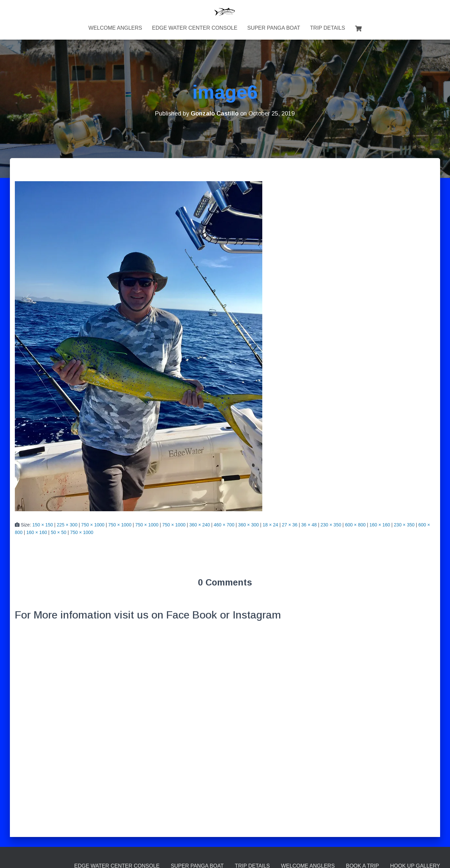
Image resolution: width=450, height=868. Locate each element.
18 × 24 (270, 525)
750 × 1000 (93, 525)
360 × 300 (249, 525)
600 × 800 (355, 525)
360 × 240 (200, 525)
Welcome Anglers (115, 28)
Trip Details (328, 28)
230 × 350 (331, 525)
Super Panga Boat (273, 28)
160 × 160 (380, 525)
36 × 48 (309, 525)
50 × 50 (59, 532)
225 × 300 (67, 525)
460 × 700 (224, 525)
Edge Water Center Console (195, 28)
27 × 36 (289, 525)
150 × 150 (43, 525)
